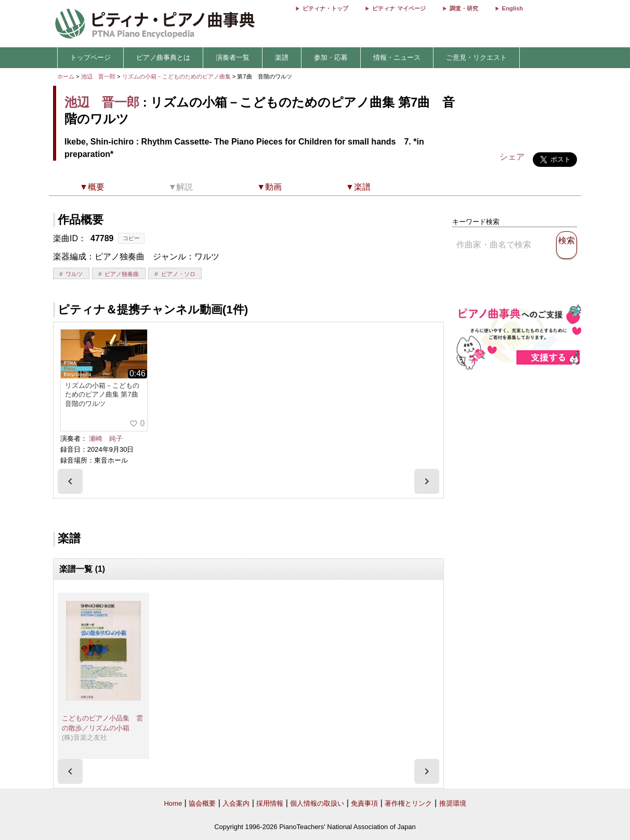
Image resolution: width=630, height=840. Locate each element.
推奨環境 (453, 803)
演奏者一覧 (233, 57)
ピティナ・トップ (325, 8)
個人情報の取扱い (317, 803)
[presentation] (70, 481)
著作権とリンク (408, 803)
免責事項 (364, 803)
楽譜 (282, 57)
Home (173, 803)
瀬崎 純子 (106, 438)
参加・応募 (331, 57)
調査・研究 (464, 8)
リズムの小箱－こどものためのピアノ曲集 (177, 76)
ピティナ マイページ (399, 8)
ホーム (66, 76)
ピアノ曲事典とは (163, 57)
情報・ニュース (397, 57)
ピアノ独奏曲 (122, 274)
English (513, 8)
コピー (131, 238)
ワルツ (74, 274)
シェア (512, 157)
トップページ (90, 57)
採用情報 (270, 803)
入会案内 (236, 803)
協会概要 (202, 803)
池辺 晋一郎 (98, 76)
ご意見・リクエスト (476, 57)
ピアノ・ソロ (178, 274)
